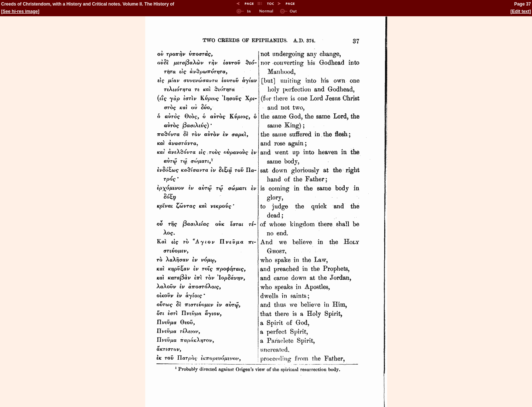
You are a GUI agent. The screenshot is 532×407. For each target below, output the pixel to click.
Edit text (521, 11)
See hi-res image (20, 11)
